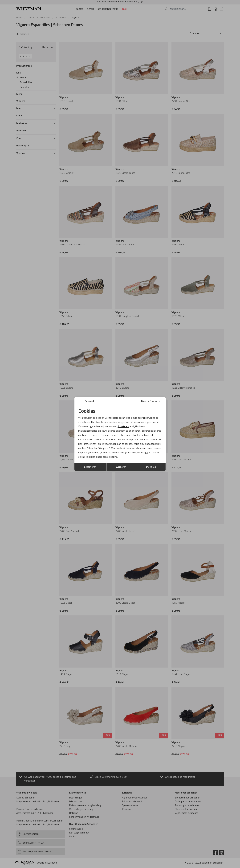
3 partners (123, 427)
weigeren (121, 467)
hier (134, 448)
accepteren (90, 467)
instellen (151, 467)
